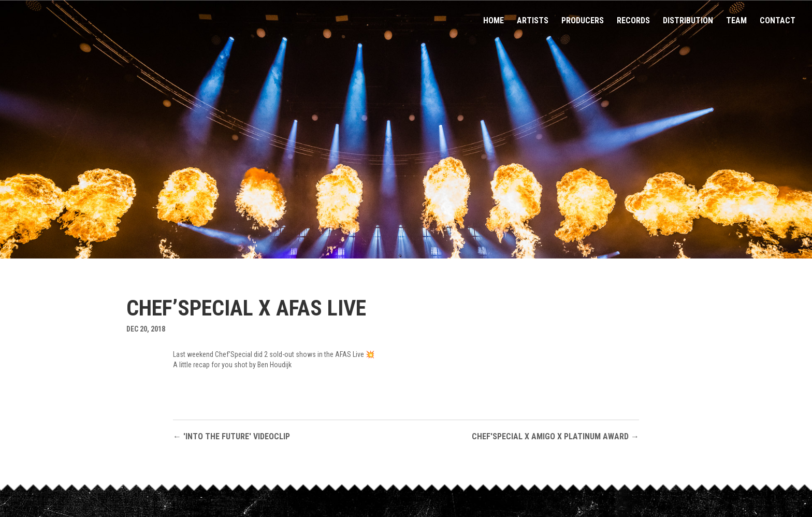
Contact (778, 21)
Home (494, 21)
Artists (533, 21)
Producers (583, 21)
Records (633, 21)
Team (736, 21)
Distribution (688, 21)
